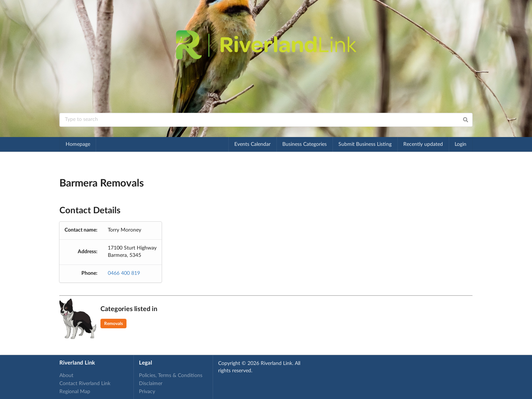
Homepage (78, 144)
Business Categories (304, 144)
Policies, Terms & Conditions (171, 376)
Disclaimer (151, 384)
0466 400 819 (124, 273)
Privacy (147, 392)
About (66, 376)
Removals (113, 324)
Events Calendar (252, 144)
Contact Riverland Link (85, 384)
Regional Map (75, 392)
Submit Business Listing (365, 144)
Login (461, 144)
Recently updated (423, 144)
